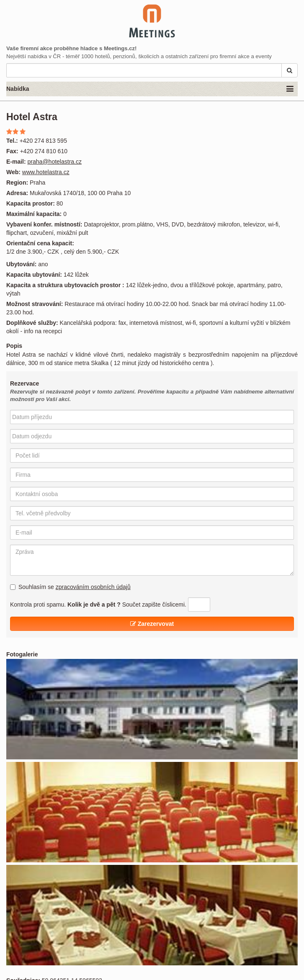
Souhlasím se (70, 587)
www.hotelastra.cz (46, 172)
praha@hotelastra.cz (55, 162)
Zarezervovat (152, 624)
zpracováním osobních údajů (93, 587)
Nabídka (150, 89)
